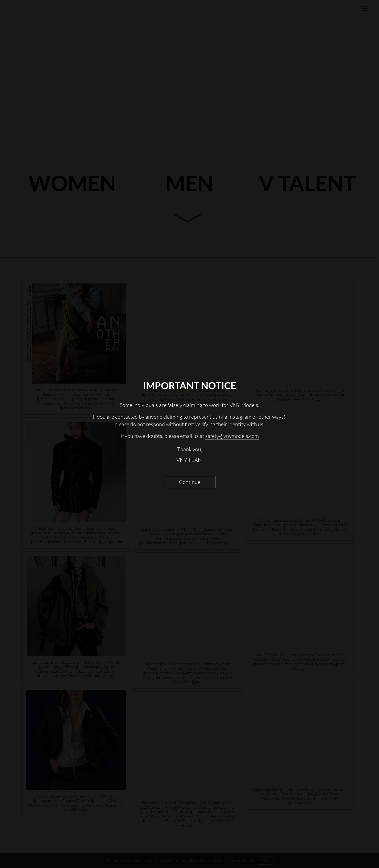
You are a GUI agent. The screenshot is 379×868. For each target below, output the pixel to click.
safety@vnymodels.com (232, 436)
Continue (190, 482)
